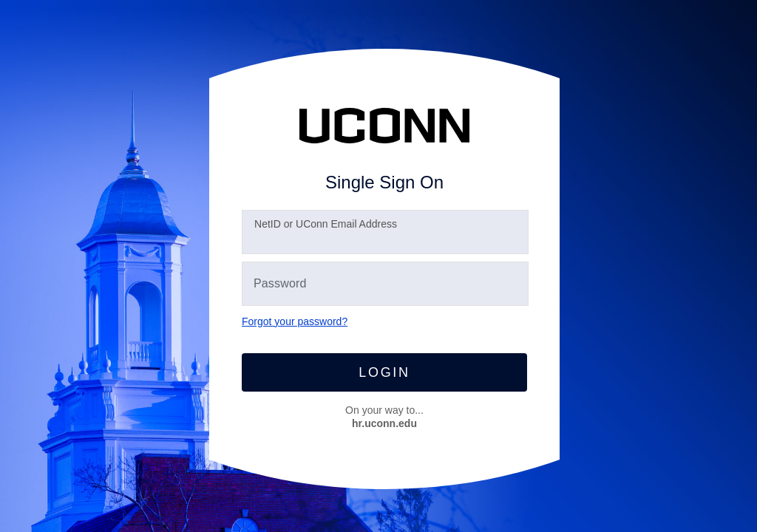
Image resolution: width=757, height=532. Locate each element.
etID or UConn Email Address (326, 224)
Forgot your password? (295, 321)
